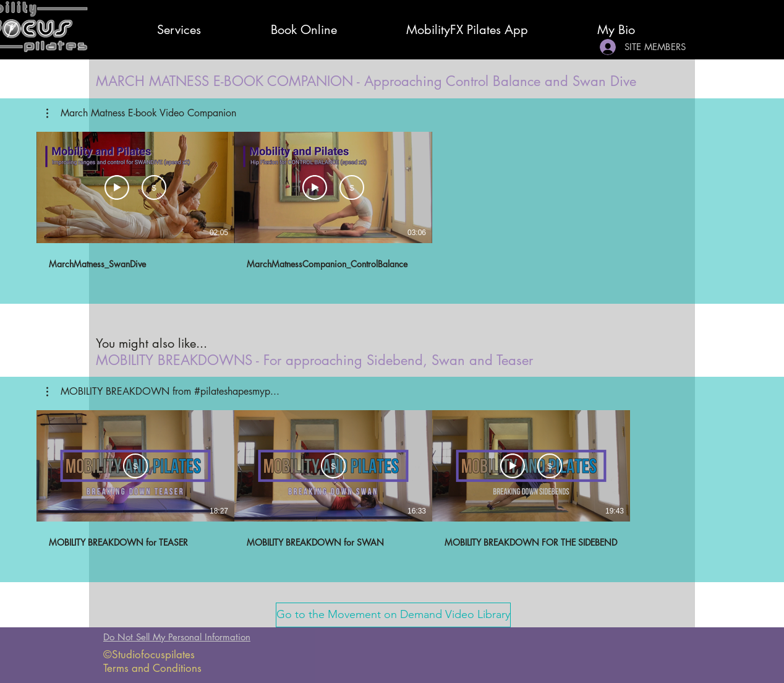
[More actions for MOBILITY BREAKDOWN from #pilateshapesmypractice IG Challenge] (163, 392)
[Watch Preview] (117, 187)
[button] (141, 113)
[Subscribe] (154, 187)
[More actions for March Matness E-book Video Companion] (141, 113)
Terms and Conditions (152, 668)
